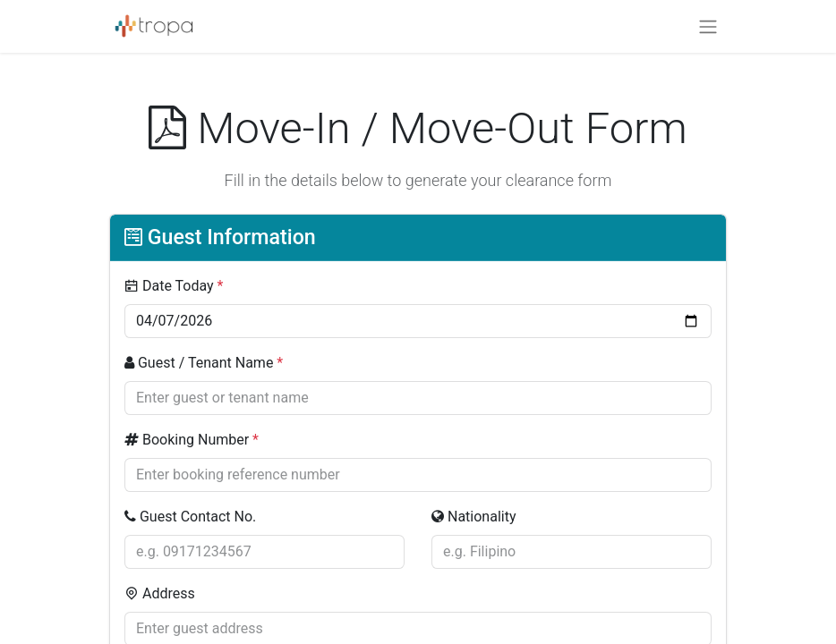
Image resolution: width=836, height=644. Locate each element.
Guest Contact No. (190, 517)
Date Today (174, 286)
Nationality (473, 517)
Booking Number (192, 440)
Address (160, 593)
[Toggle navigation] (708, 26)
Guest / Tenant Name (204, 363)
